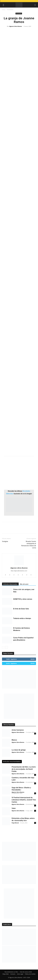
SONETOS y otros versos (23, 599)
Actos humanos (18, 730)
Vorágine (5, 541)
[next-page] (7, 647)
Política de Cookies (30, 974)
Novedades (10, 10)
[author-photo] (19, 565)
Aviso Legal (20, 974)
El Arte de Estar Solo (21, 609)
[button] (3, 5)
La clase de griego (19, 750)
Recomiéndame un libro (11, 972)
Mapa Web (6, 974)
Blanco (14, 740)
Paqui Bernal (15, 823)
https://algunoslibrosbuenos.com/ (19, 571)
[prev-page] (3, 647)
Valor (14, 808)
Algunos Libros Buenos (16, 26)
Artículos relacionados (10, 584)
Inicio (4, 10)
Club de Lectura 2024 (26, 972)
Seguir (33, 659)
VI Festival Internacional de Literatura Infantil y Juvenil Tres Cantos (24, 800)
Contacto (13, 974)
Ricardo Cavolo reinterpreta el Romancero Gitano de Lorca (29, 545)
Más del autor (24, 584)
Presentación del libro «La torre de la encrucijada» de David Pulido (24, 769)
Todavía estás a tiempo (22, 618)
